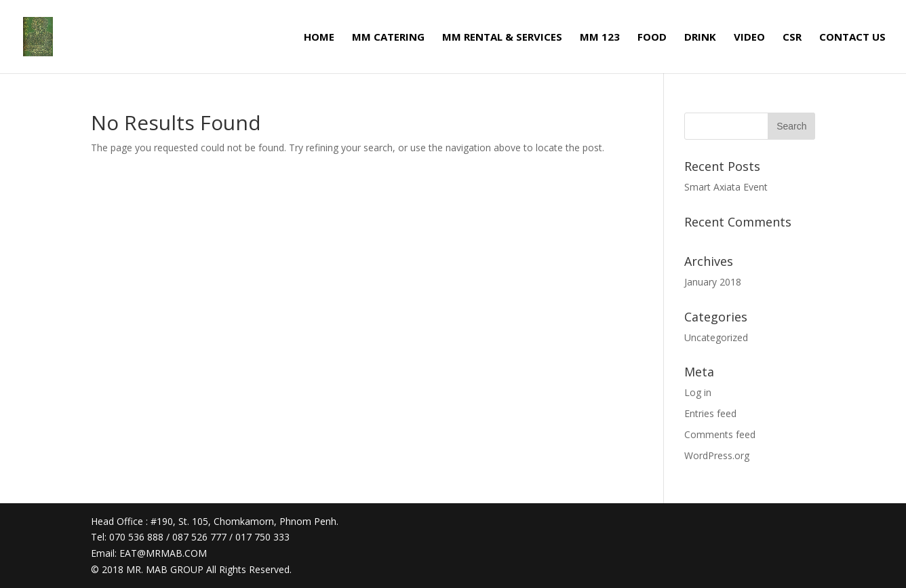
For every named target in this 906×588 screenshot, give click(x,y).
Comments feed (720, 434)
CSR (792, 38)
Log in (698, 392)
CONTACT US (852, 38)
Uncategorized (716, 337)
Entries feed (710, 413)
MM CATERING (388, 38)
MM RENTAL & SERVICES (502, 38)
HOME (319, 38)
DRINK (700, 38)
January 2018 (713, 282)
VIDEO (749, 38)
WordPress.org (717, 455)
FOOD (652, 38)
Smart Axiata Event (726, 187)
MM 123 (600, 38)
